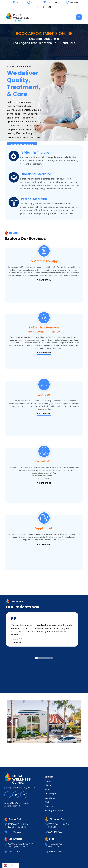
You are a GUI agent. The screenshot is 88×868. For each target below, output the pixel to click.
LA (17, 2)
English (9, 865)
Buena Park (74, 2)
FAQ (47, 802)
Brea (33, 2)
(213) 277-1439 (14, 852)
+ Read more (44, 280)
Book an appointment (22, 145)
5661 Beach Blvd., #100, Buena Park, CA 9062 (18, 826)
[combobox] (11, 866)
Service (49, 789)
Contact (49, 806)
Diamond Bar (52, 2)
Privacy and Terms (54, 810)
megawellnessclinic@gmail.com (21, 788)
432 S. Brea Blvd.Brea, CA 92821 (55, 845)
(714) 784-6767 (55, 852)
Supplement (51, 798)
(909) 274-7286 (55, 832)
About (48, 785)
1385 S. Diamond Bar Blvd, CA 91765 (59, 826)
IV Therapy (50, 794)
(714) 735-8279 (14, 832)
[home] (17, 18)
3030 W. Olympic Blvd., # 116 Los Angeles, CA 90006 (20, 845)
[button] (79, 17)
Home (48, 781)
